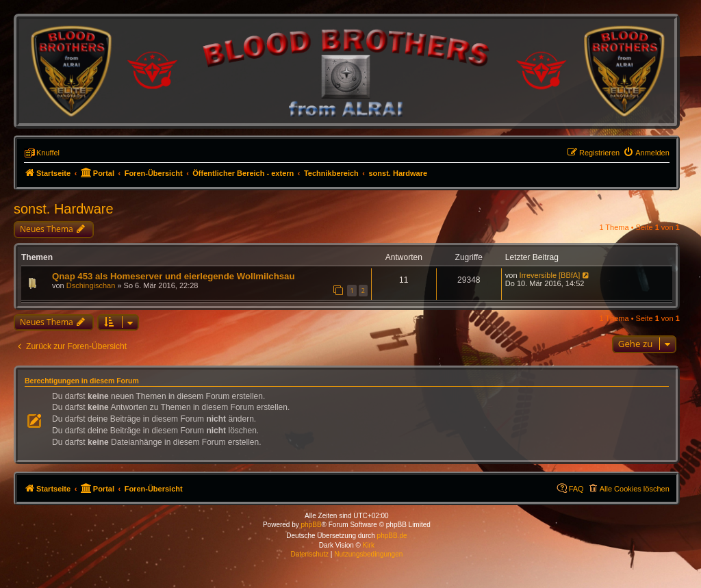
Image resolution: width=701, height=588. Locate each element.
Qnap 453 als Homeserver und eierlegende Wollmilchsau (174, 276)
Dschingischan (91, 285)
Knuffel (48, 153)
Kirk (369, 545)
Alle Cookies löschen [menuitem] (635, 489)
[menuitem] (646, 153)
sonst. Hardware (64, 209)
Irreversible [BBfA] (550, 275)
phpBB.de (392, 536)
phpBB (311, 525)
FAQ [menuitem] (576, 489)
